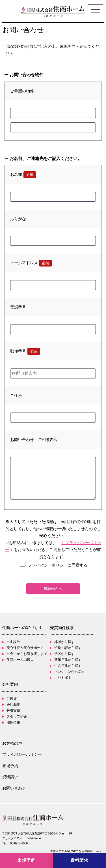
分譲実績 (13, 711)
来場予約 (10, 766)
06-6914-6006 (19, 843)
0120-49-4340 (34, 838)
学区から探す (64, 654)
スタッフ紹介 (17, 717)
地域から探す (64, 642)
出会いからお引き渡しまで (27, 654)
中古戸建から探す (68, 666)
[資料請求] (80, 860)
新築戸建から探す (68, 660)
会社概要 (13, 705)
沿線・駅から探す (68, 648)
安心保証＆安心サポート (25, 648)
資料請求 (10, 777)
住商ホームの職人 (20, 660)
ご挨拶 (12, 699)
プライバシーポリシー (22, 754)
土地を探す (63, 678)
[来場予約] (27, 860)
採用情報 (13, 723)
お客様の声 (12, 743)
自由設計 (13, 642)
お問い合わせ (14, 788)
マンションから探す (70, 672)
